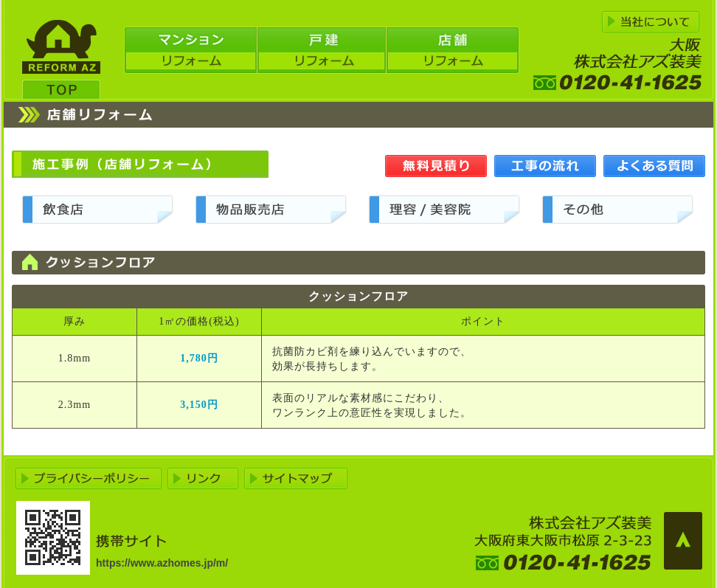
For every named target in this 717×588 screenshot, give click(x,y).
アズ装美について (651, 22)
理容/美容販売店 (444, 210)
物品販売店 (271, 210)
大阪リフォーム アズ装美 (61, 59)
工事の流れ (545, 166)
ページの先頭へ (683, 541)
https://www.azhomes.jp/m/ (162, 563)
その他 (617, 210)
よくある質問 (654, 166)
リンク (203, 478)
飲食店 (97, 210)
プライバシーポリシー (89, 478)
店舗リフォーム (453, 50)
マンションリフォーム (190, 50)
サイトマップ (296, 478)
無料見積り (436, 166)
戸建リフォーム (322, 50)
